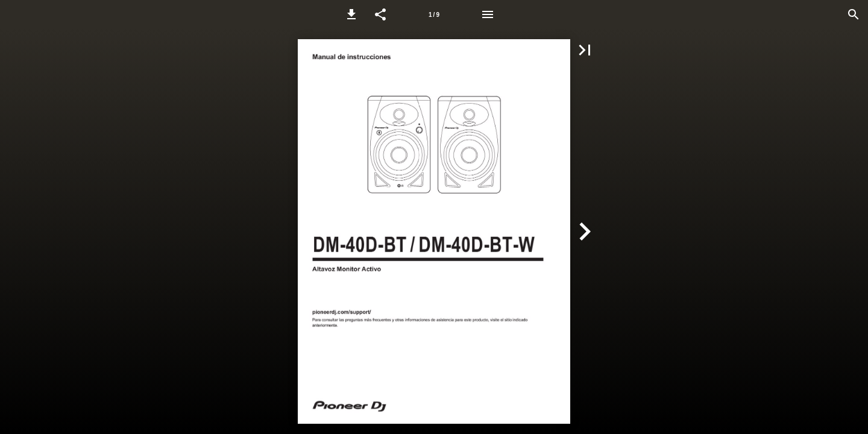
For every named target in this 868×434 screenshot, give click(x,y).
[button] (351, 14)
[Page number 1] (434, 14)
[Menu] (488, 14)
